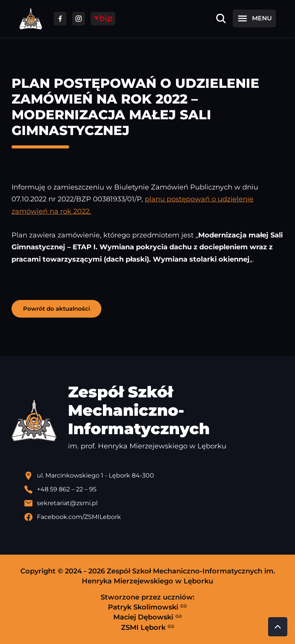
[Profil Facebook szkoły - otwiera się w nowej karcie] (154, 517)
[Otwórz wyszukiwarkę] (221, 18)
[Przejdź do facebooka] (60, 19)
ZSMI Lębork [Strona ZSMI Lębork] (148, 627)
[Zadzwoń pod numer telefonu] (154, 489)
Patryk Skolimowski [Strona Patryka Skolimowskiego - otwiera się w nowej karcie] (147, 607)
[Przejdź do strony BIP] (103, 19)
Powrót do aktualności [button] (56, 309)
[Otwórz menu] (254, 18)
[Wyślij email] (154, 503)
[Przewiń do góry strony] (278, 627)
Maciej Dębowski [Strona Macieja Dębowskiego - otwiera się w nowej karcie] (148, 617)
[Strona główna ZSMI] (31, 19)
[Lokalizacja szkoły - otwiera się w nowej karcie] (154, 476)
